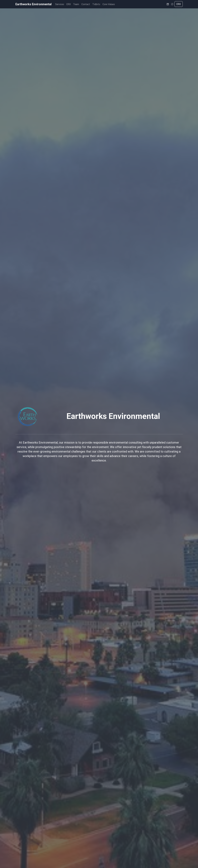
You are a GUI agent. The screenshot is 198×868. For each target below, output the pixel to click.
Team (76, 4)
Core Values (109, 4)
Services (60, 4)
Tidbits (96, 4)
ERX (69, 4)
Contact (86, 4)
